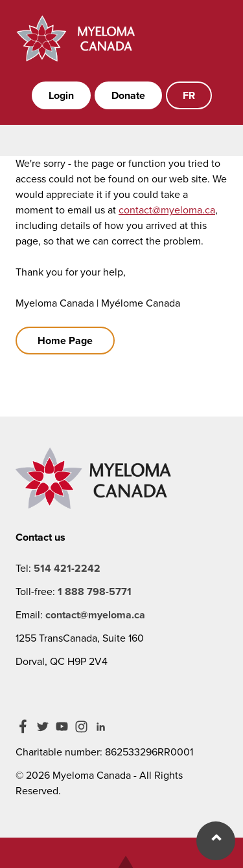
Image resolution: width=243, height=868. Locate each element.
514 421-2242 (67, 568)
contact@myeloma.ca (167, 210)
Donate (128, 95)
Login (61, 95)
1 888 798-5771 (95, 591)
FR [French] (189, 95)
